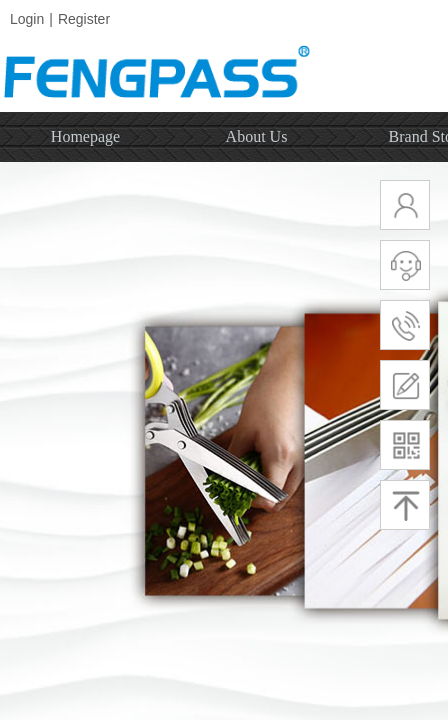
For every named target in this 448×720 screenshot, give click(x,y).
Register (84, 19)
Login (27, 19)
